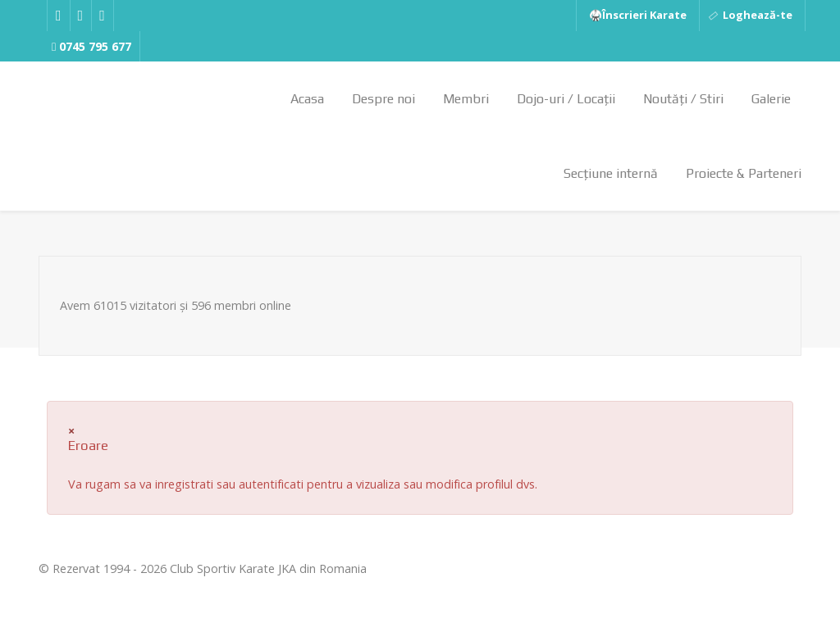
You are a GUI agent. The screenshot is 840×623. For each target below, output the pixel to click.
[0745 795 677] (92, 47)
